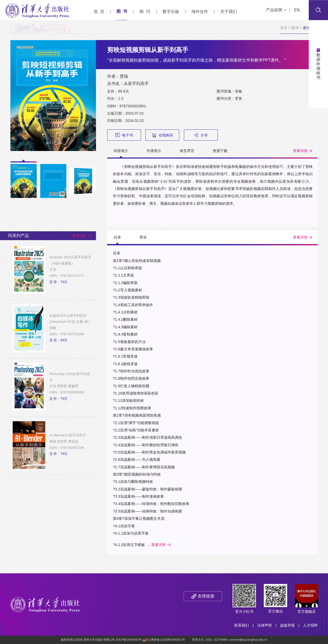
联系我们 (242, 625)
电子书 (124, 135)
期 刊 (145, 12)
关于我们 (229, 12)
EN (297, 10)
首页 (284, 28)
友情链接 (206, 596)
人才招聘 (310, 625)
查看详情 (300, 151)
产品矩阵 (276, 10)
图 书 (122, 11)
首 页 (99, 12)
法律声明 (265, 625)
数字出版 (171, 12)
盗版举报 (287, 625)
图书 (295, 28)
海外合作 (200, 12)
